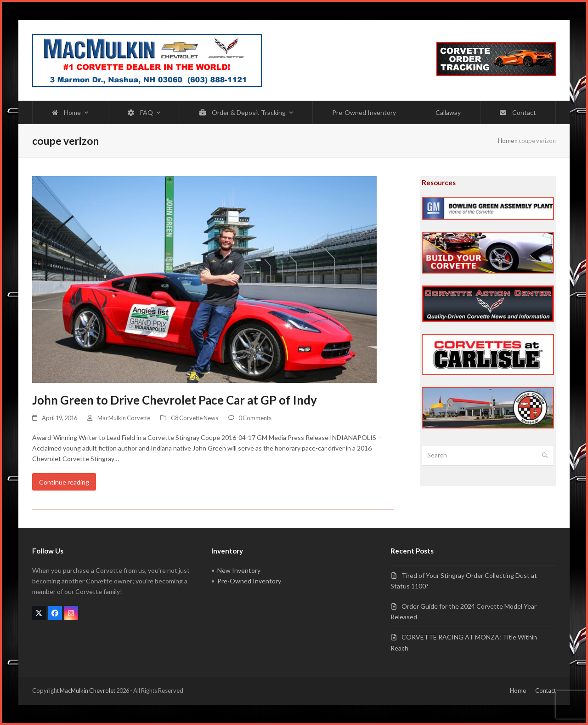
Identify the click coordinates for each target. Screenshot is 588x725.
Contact (546, 691)
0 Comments (255, 418)
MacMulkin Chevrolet (88, 691)
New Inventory (239, 570)
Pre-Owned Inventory (249, 581)
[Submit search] (545, 456)
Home (506, 141)
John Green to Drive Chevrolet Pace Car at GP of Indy (175, 400)
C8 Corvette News (195, 418)
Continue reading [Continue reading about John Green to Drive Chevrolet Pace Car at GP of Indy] (64, 482)
